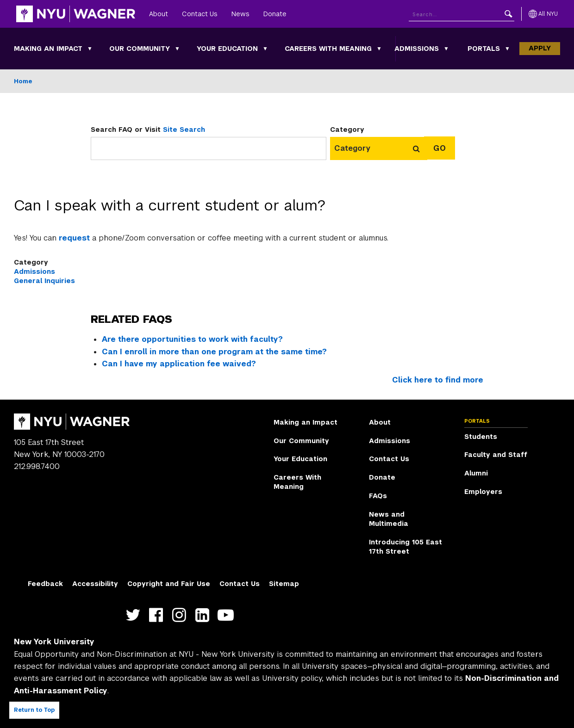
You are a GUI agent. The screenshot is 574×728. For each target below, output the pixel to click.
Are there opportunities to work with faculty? (192, 339)
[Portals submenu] (507, 49)
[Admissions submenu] (446, 49)
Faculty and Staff (496, 455)
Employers (483, 492)
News (240, 14)
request (75, 238)
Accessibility (95, 584)
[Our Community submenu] (177, 49)
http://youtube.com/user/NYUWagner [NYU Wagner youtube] (228, 615)
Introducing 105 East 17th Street (406, 547)
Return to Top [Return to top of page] (34, 710)
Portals (484, 49)
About (159, 14)
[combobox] (356, 148)
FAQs (378, 496)
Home (23, 81)
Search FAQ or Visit (148, 130)
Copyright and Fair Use (169, 584)
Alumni (476, 473)
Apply (540, 48)
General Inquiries (44, 281)
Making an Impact (48, 49)
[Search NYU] (462, 14)
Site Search (184, 130)
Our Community (140, 49)
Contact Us (200, 14)
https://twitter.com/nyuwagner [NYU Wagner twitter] (135, 615)
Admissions (417, 49)
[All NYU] (543, 14)
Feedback (45, 584)
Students (481, 437)
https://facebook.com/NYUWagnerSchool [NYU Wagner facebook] (158, 615)
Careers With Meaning (328, 49)
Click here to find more (438, 380)
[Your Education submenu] (265, 49)
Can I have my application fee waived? (179, 364)
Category (347, 130)
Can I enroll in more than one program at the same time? (214, 352)
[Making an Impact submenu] (90, 49)
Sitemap (284, 584)
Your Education (227, 49)
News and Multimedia (389, 519)
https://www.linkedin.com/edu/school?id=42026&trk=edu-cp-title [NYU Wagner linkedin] (204, 615)
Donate (275, 14)
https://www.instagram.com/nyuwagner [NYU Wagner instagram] (181, 615)
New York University (54, 642)
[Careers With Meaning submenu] (379, 49)
